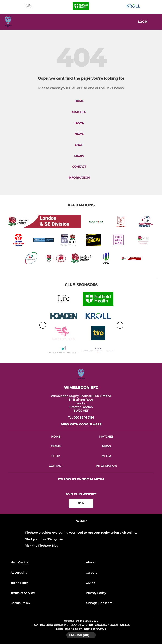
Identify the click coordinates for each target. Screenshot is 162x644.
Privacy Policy (96, 593)
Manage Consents (99, 603)
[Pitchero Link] (81, 526)
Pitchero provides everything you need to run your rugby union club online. (81, 533)
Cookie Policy (20, 603)
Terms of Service (23, 593)
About (90, 562)
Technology (19, 583)
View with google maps (81, 424)
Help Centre (19, 562)
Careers (91, 573)
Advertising (19, 573)
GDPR (90, 583)
